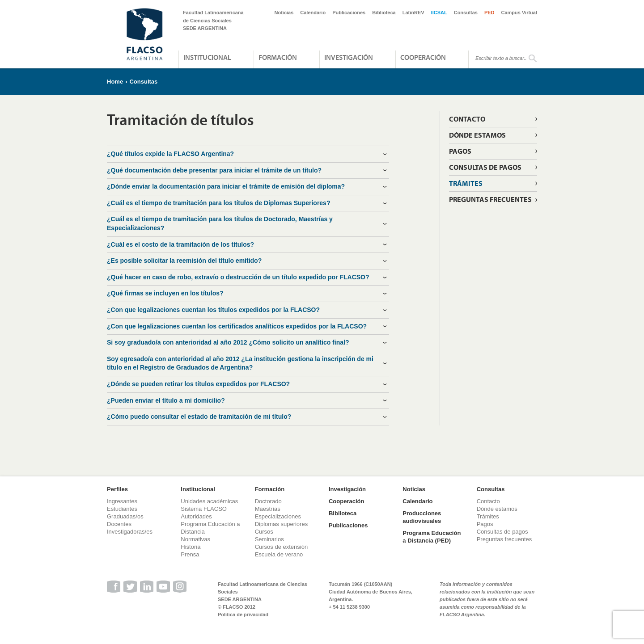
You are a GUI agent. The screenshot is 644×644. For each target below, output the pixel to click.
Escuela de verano (279, 554)
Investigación (349, 57)
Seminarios (269, 539)
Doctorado (268, 501)
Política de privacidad (243, 615)
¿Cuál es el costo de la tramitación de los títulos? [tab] (180, 244)
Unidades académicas (209, 501)
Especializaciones (278, 516)
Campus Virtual (519, 13)
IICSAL (439, 13)
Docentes (119, 524)
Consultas (466, 13)
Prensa (190, 554)
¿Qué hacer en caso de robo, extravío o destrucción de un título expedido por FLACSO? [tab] (238, 277)
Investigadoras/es (130, 532)
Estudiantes (122, 509)
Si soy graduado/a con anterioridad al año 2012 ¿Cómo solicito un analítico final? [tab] (228, 342)
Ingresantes (122, 501)
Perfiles (117, 489)
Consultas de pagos (485, 167)
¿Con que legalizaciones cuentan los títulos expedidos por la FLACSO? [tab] (213, 310)
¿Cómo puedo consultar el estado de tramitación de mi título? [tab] (199, 417)
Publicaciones (349, 13)
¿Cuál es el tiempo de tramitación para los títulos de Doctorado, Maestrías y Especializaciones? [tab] (220, 223)
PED (489, 13)
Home (115, 82)
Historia (191, 547)
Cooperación (423, 57)
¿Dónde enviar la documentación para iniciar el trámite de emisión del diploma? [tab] (226, 186)
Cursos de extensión (282, 547)
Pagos (460, 151)
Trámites (466, 183)
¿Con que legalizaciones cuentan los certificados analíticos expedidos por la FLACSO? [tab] (237, 326)
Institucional (207, 57)
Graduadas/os (125, 516)
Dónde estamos (477, 135)
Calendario (313, 13)
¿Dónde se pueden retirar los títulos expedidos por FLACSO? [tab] (198, 384)
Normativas (195, 539)
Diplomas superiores (282, 524)
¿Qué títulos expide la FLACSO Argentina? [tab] (170, 154)
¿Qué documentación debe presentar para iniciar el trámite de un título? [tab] (214, 170)
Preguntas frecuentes (490, 199)
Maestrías (268, 509)
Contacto (467, 119)
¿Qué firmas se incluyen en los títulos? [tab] (165, 293)
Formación (278, 57)
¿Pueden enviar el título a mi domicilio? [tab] (166, 400)
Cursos (264, 532)
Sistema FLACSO (204, 509)
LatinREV (413, 13)
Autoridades (196, 516)
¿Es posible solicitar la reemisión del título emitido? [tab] (184, 261)
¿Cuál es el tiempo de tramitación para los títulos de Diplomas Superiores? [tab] (218, 203)
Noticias (284, 13)
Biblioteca (384, 13)
